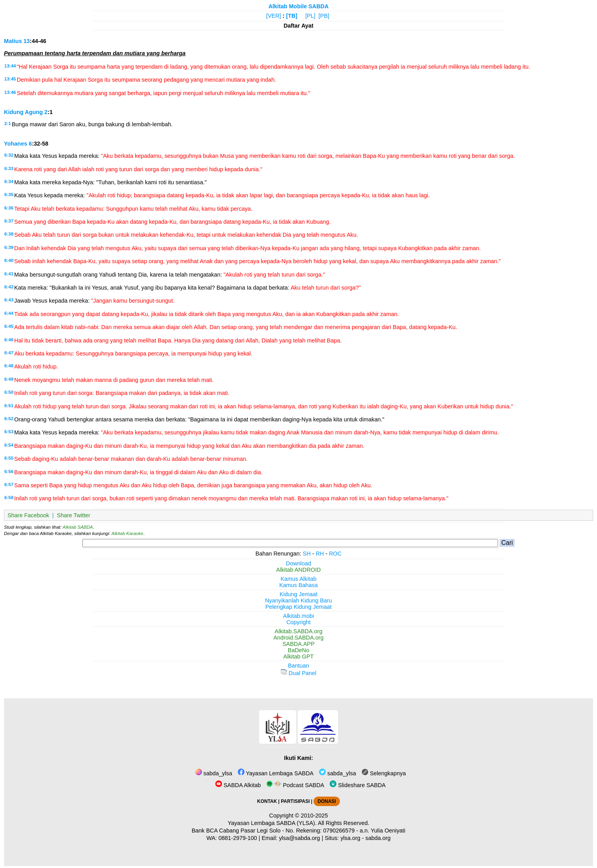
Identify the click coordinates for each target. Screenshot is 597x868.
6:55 (9, 458)
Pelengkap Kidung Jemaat (298, 607)
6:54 (9, 445)
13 (27, 41)
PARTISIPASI (295, 801)
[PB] (324, 16)
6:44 (9, 313)
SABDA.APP (298, 644)
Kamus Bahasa (298, 585)
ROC (335, 554)
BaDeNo (298, 650)
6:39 (9, 247)
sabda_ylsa (214, 773)
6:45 (9, 326)
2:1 (8, 123)
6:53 (9, 432)
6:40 (9, 260)
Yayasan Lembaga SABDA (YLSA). (272, 823)
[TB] (292, 16)
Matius (13, 41)
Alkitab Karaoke (128, 533)
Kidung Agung (23, 112)
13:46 (10, 92)
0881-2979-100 (238, 838)
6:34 (9, 181)
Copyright (298, 622)
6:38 (9, 234)
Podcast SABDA (295, 785)
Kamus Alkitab (298, 579)
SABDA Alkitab (238, 785)
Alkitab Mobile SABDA (299, 6)
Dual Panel (298, 673)
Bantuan (298, 666)
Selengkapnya (384, 773)
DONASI (326, 801)
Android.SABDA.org (298, 638)
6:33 (9, 168)
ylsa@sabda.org (299, 838)
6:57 (9, 485)
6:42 (9, 287)
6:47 (9, 353)
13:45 (10, 79)
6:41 (9, 274)
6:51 (9, 406)
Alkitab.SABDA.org (299, 631)
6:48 (9, 366)
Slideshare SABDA (358, 785)
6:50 (9, 392)
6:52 (9, 419)
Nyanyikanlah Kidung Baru (298, 600)
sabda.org (378, 838)
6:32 (9, 155)
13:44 (10, 66)
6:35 (9, 195)
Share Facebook (28, 515)
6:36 (9, 208)
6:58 (9, 498)
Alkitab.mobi (298, 616)
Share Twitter (74, 515)
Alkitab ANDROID (299, 570)
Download (298, 563)
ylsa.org (350, 838)
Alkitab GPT (299, 657)
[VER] (274, 16)
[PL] (310, 16)
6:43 (9, 300)
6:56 (9, 471)
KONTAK (267, 801)
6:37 (9, 221)
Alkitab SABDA (78, 527)
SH (307, 554)
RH (320, 554)
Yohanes (16, 144)
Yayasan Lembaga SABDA (276, 773)
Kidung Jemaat (298, 594)
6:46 (9, 340)
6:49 (9, 379)
